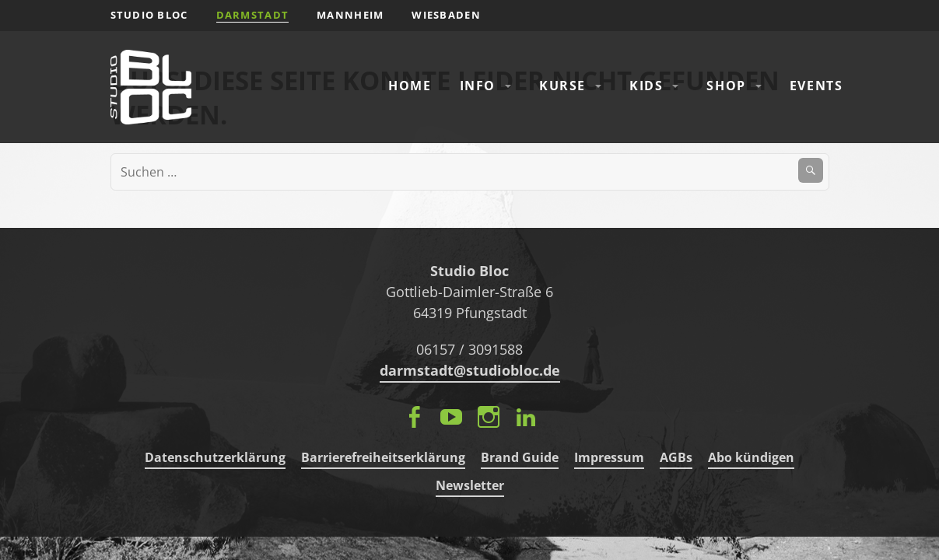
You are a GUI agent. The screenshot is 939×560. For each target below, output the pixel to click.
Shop (726, 86)
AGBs (676, 457)
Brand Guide (520, 457)
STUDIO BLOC (149, 15)
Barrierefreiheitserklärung (383, 457)
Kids (646, 86)
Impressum (609, 457)
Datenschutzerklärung (215, 457)
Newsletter (470, 485)
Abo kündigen (751, 457)
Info (478, 86)
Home (410, 86)
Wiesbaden (446, 15)
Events (816, 86)
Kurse (562, 86)
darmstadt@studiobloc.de (470, 370)
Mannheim (350, 15)
